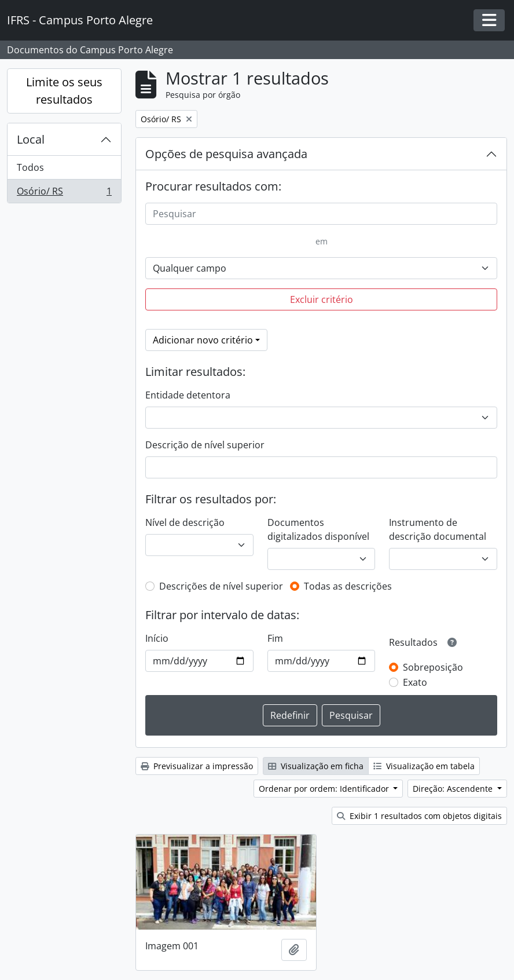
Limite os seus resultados (64, 91)
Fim (275, 638)
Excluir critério (322, 299)
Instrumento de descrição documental (438, 529)
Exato (415, 682)
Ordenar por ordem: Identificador (325, 789)
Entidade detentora (188, 395)
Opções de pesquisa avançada (226, 154)
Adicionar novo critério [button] (203, 340)
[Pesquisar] (321, 214)
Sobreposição (433, 667)
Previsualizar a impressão (197, 766)
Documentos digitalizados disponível (318, 529)
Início (157, 638)
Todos (30, 167)
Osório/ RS (64, 193)
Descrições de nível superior (221, 586)
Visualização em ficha (316, 766)
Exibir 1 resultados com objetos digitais (419, 816)
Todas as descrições (348, 586)
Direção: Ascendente (454, 789)
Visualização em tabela (424, 766)
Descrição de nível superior (205, 445)
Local (31, 139)
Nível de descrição (185, 522)
